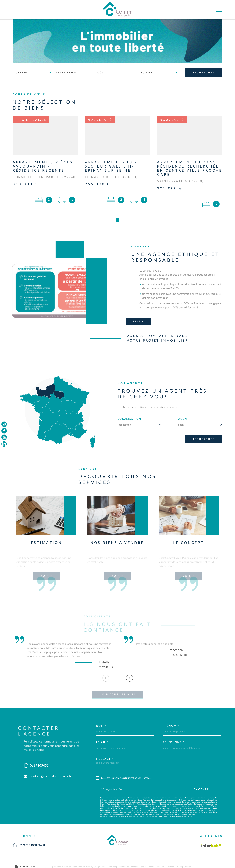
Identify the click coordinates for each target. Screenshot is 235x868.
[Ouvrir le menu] (219, 10)
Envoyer (201, 773)
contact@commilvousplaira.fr (51, 760)
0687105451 (39, 749)
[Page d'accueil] (118, 10)
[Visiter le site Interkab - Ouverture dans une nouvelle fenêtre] (211, 829)
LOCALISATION (130, 403)
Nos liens (161, 850)
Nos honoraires (109, 850)
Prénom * (171, 709)
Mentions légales (139, 850)
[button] (130, 662)
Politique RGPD (175, 850)
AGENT (184, 403)
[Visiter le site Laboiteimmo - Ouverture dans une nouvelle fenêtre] (25, 850)
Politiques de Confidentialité (142, 800)
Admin (152, 850)
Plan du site (123, 850)
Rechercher (204, 423)
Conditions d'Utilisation (166, 800)
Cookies (187, 850)
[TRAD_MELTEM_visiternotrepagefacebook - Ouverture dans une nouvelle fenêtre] (4, 431)
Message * (105, 742)
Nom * (101, 709)
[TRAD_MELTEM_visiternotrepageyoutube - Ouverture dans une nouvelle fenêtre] (4, 437)
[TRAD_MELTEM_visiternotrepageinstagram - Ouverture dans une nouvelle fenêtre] (4, 424)
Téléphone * (174, 726)
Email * (102, 726)
